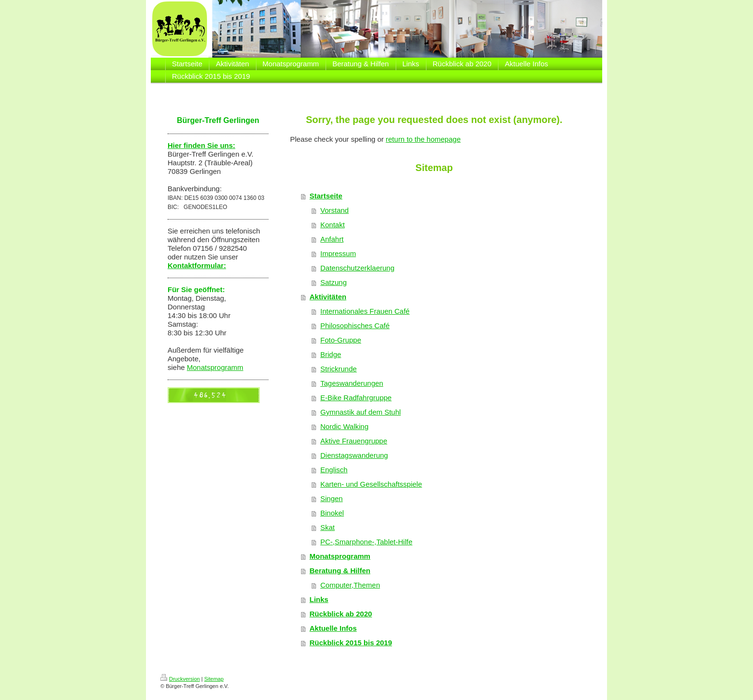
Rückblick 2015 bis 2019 (351, 643)
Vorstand (334, 210)
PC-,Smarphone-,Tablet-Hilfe (366, 542)
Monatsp (201, 367)
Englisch (334, 470)
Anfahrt (332, 239)
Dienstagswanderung (354, 455)
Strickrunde (339, 369)
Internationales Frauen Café (365, 311)
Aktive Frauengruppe (354, 441)
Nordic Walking (344, 426)
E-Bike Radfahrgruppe (356, 398)
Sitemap (214, 679)
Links (319, 599)
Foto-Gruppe (341, 340)
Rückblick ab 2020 (341, 614)
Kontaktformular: (197, 265)
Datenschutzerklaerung (357, 268)
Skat (328, 527)
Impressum (338, 253)
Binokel (332, 513)
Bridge (331, 354)
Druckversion (180, 679)
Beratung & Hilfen (340, 571)
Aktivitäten (328, 297)
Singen (332, 498)
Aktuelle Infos (333, 628)
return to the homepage (423, 139)
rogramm (229, 367)
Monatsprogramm (340, 556)
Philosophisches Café (355, 325)
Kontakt (333, 225)
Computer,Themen (350, 585)
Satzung (334, 282)
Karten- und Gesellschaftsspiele (371, 484)
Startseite (326, 196)
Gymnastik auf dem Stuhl (361, 412)
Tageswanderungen (352, 383)
